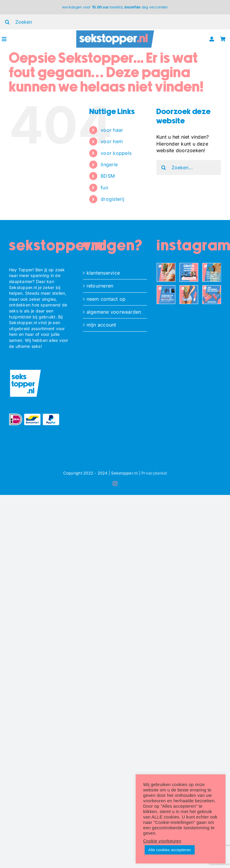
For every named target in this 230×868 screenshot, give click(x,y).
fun (104, 188)
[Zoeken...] (189, 167)
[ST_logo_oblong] (115, 32)
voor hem (112, 141)
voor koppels (116, 153)
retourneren (100, 286)
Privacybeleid (154, 473)
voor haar (112, 130)
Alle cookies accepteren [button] (170, 850)
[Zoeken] (164, 167)
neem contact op (106, 299)
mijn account (101, 325)
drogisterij (112, 199)
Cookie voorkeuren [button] (162, 841)
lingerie (109, 164)
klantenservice (103, 273)
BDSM (108, 176)
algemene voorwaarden (114, 312)
